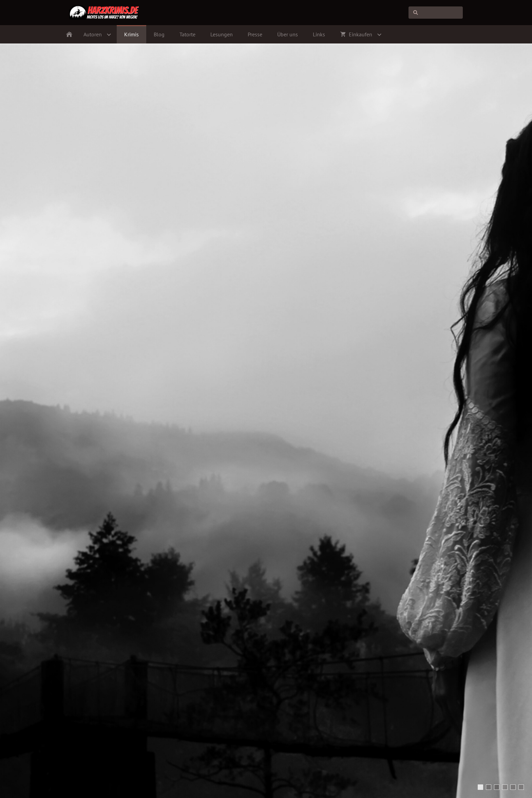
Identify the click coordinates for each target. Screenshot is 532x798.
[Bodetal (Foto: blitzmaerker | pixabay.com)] (497, 787)
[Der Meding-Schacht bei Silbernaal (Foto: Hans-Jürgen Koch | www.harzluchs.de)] (521, 787)
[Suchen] (436, 13)
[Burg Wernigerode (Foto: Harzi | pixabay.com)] (505, 787)
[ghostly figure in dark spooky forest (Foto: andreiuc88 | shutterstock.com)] (489, 787)
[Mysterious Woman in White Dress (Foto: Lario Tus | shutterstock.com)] (480, 787)
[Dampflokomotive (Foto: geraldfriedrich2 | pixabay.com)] (513, 787)
